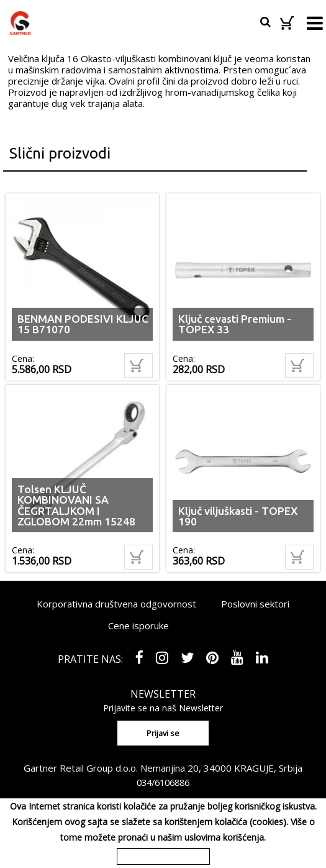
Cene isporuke (138, 626)
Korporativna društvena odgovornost (116, 604)
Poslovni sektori (255, 604)
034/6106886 (163, 782)
